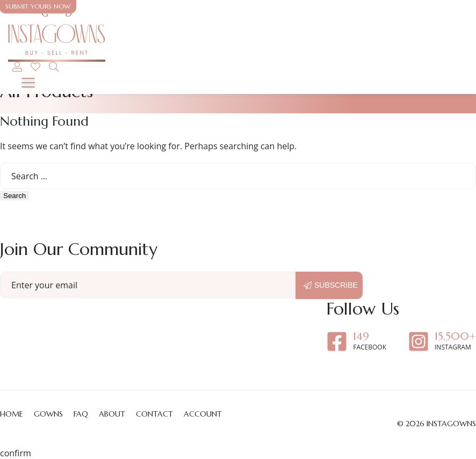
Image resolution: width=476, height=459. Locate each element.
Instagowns (451, 424)
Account (203, 414)
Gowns (48, 414)
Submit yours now (38, 6)
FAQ (81, 414)
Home (12, 414)
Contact (154, 414)
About (112, 414)
